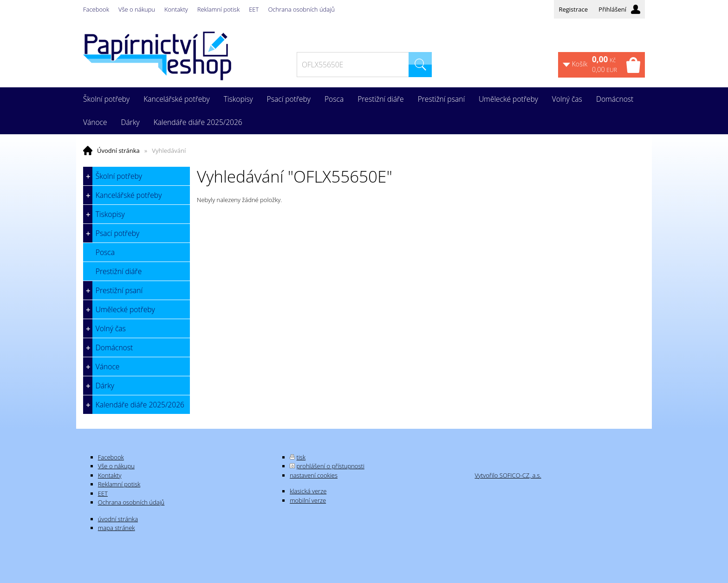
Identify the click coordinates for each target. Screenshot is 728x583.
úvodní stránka (118, 519)
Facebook (96, 9)
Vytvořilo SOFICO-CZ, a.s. (508, 475)
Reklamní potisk (218, 9)
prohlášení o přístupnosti (331, 466)
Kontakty (176, 9)
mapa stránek (117, 528)
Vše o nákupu (137, 9)
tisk (301, 457)
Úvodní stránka (118, 151)
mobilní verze (308, 500)
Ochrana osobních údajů (301, 9)
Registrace (573, 9)
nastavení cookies (314, 475)
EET (254, 9)
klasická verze (308, 491)
